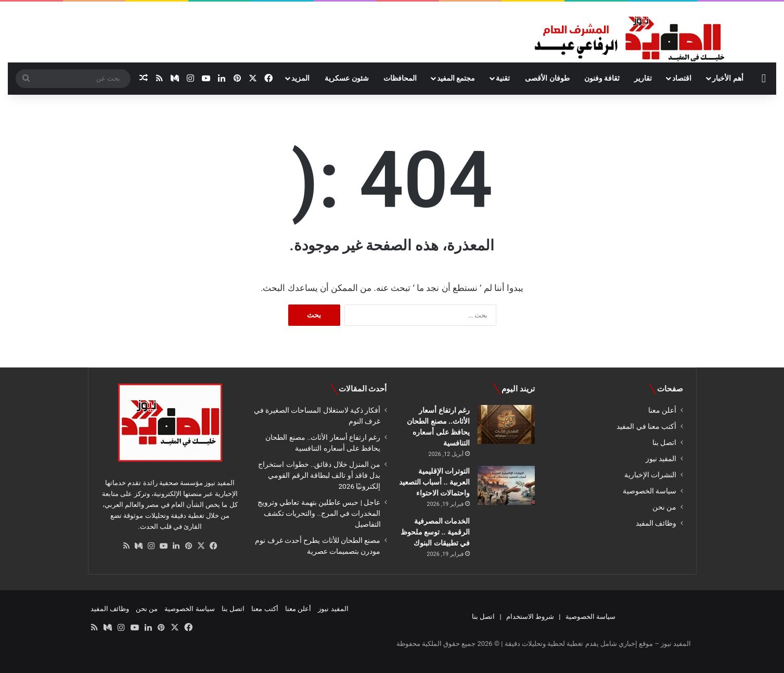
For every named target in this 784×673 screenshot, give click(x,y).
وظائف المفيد (656, 523)
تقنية (503, 78)
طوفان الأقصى (547, 78)
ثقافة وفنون (602, 78)
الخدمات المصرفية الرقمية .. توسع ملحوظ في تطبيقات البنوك (435, 532)
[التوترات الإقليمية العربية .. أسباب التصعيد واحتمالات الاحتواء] (506, 485)
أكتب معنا (265, 609)
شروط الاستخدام (530, 617)
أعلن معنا (662, 410)
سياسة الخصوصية (650, 491)
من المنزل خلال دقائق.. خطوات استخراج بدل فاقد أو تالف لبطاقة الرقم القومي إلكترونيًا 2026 (319, 475)
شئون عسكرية (346, 78)
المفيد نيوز (661, 459)
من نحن (664, 507)
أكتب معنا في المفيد (646, 426)
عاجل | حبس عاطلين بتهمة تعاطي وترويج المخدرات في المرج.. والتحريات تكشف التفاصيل (319, 513)
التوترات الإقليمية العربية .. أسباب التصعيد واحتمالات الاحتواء (434, 482)
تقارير (643, 78)
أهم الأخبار (728, 78)
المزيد (300, 78)
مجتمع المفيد (456, 78)
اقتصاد (682, 78)
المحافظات (400, 78)
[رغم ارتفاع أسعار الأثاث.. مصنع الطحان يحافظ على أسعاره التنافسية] (506, 424)
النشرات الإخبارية (650, 475)
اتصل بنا (664, 442)
